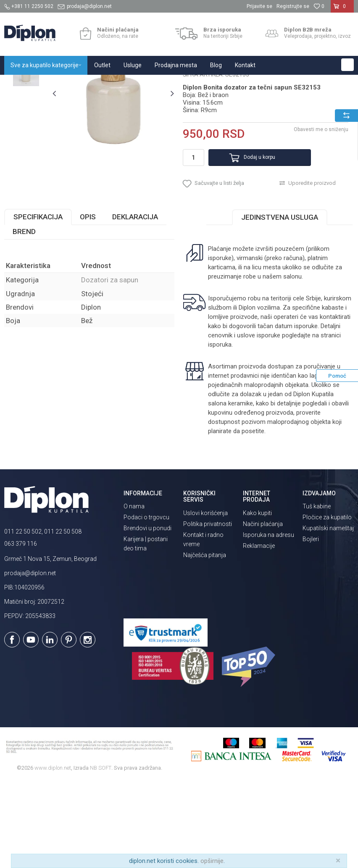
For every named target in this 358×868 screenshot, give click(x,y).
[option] (26, 127)
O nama (134, 594)
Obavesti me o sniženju (320, 210)
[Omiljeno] (319, 6)
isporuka (219, 431)
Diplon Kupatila (23, 84)
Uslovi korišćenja (205, 600)
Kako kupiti (257, 600)
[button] (347, 65)
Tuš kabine (317, 594)
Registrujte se (293, 6)
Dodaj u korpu (250, 238)
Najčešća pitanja (205, 642)
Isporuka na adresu (268, 622)
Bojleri (311, 626)
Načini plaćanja (263, 611)
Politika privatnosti (208, 611)
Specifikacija (38, 304)
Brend (24, 318)
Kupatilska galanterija (117, 84)
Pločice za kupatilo (327, 605)
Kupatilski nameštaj (328, 615)
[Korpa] (342, 10)
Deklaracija (135, 304)
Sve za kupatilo (66, 84)
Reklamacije (259, 633)
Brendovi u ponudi (147, 615)
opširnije (212, 861)
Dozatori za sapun (171, 84)
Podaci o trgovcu (146, 605)
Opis (88, 304)
